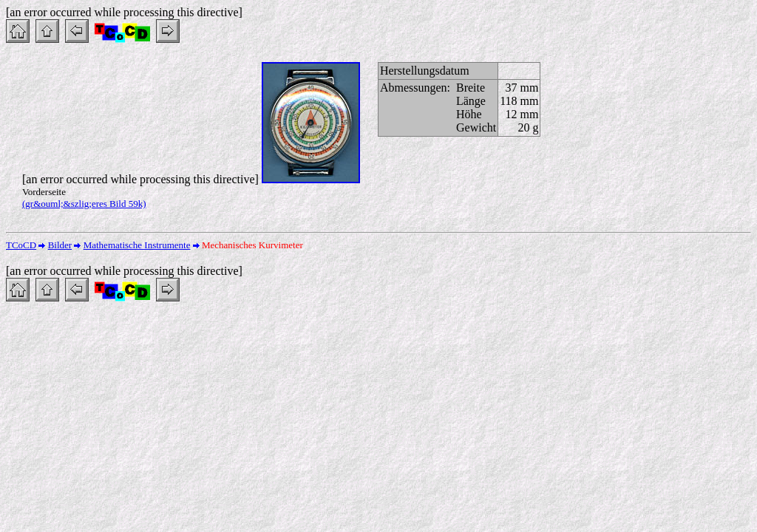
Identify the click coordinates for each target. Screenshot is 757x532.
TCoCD (21, 245)
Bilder (60, 245)
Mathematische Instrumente (137, 245)
